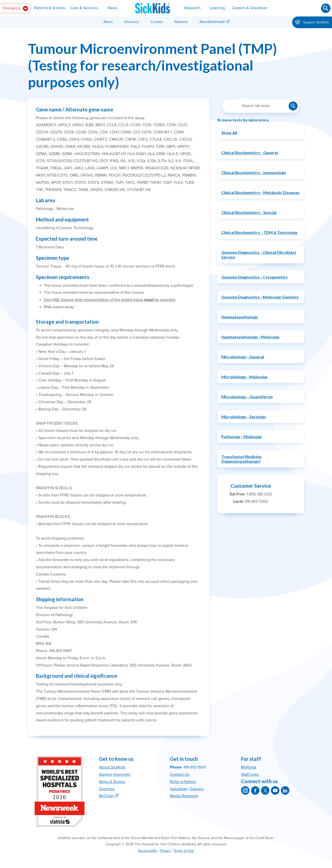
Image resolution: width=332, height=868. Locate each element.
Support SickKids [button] (312, 23)
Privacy (165, 851)
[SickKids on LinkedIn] (285, 790)
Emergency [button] (15, 8)
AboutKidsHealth (212, 22)
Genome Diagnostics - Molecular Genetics (260, 297)
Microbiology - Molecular (245, 377)
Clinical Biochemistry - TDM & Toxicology (259, 232)
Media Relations (184, 796)
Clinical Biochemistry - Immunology (254, 172)
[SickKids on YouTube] (275, 790)
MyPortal (249, 767)
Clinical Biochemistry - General (250, 152)
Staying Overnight (115, 774)
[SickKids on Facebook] (255, 790)
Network (181, 22)
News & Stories (112, 782)
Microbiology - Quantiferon (247, 397)
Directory (132, 22)
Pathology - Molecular (242, 436)
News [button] (113, 8)
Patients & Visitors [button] (50, 8)
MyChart (106, 796)
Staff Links (250, 774)
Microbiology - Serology (244, 417)
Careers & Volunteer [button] (250, 8)
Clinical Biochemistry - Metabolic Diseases (260, 192)
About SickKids (112, 767)
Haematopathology (240, 317)
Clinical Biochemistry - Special (249, 212)
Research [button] (193, 8)
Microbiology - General (243, 357)
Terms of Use (184, 851)
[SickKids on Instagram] (245, 790)
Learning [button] (217, 8)
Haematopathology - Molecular (250, 337)
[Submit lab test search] (293, 106)
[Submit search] (326, 8)
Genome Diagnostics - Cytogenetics (254, 277)
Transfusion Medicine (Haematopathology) (241, 459)
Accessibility (148, 851)
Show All (229, 133)
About (108, 22)
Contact (157, 22)
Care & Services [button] (84, 8)
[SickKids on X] (265, 790)
